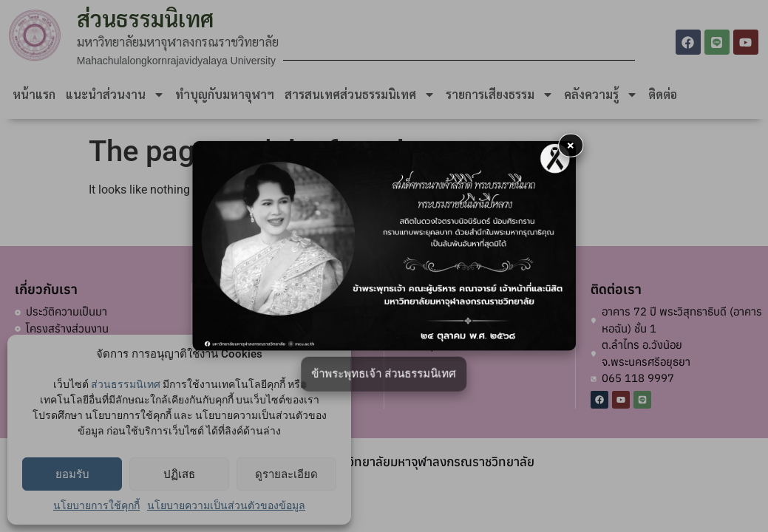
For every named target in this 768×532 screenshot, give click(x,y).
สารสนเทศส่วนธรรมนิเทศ (360, 95)
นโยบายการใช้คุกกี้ (96, 505)
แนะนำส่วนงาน (115, 95)
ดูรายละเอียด (286, 474)
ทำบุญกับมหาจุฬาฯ (225, 94)
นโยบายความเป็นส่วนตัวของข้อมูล (226, 505)
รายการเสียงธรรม (500, 95)
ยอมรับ (72, 474)
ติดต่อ (663, 94)
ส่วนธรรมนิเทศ (126, 384)
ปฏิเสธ (179, 474)
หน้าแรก (34, 94)
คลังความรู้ (601, 95)
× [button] (571, 145)
